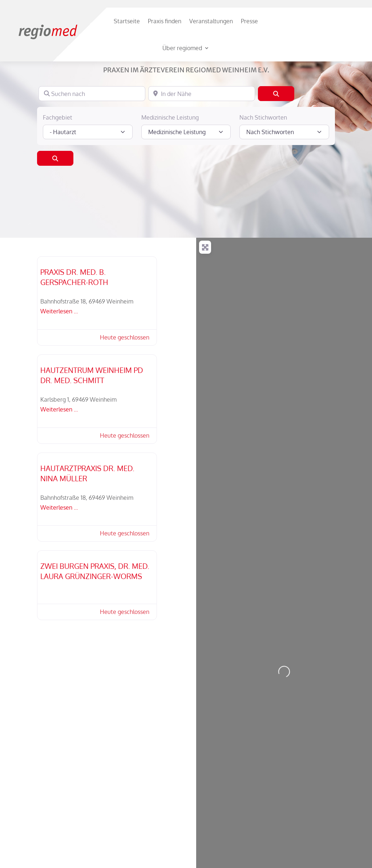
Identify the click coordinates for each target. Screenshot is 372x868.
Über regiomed (182, 48)
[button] (121, 379)
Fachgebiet (58, 159)
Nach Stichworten (263, 159)
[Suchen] (276, 135)
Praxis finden (165, 21)
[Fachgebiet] (88, 174)
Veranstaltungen (211, 21)
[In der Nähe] (202, 135)
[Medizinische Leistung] (186, 174)
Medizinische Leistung (170, 159)
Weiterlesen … (59, 353)
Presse (249, 21)
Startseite (127, 21)
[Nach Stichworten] (284, 174)
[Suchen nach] (92, 135)
